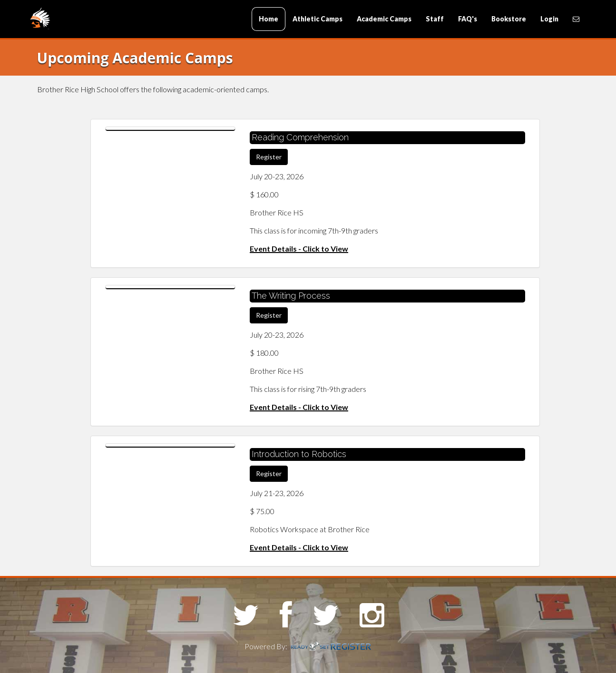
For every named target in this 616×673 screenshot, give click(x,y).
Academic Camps (384, 19)
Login (549, 19)
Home (269, 19)
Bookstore (509, 19)
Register (269, 157)
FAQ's (468, 19)
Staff (435, 19)
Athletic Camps (318, 19)
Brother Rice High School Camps (87, 20)
